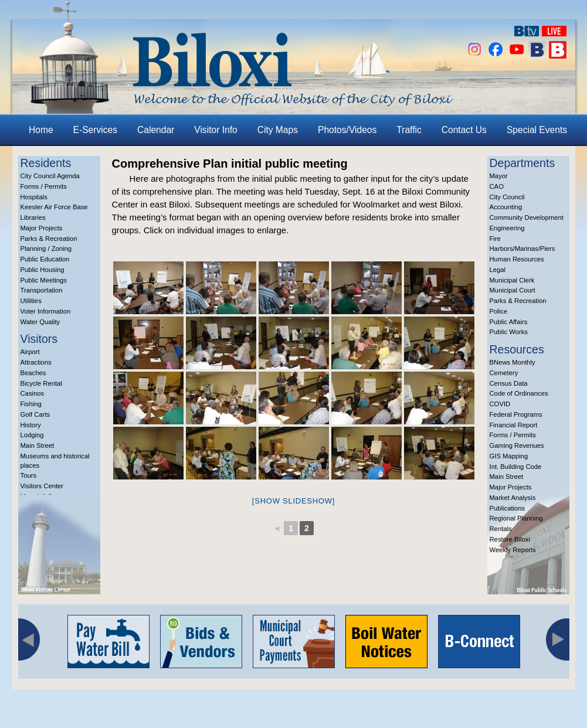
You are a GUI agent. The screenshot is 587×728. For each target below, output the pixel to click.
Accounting (506, 207)
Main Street (38, 445)
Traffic (409, 130)
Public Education (45, 259)
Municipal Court (513, 290)
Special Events (537, 130)
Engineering (507, 228)
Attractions (36, 362)
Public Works (509, 332)
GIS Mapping (509, 456)
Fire (495, 239)
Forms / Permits (44, 186)
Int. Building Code (516, 467)
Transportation (42, 290)
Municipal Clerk (512, 280)
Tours (29, 475)
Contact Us (464, 130)
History (31, 425)
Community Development (527, 217)
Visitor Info (216, 130)
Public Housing (43, 270)
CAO (497, 186)
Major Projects (42, 228)
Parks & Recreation (49, 239)
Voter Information (46, 311)
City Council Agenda (50, 176)
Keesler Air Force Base (54, 207)
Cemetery (504, 373)
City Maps (278, 130)
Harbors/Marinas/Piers (522, 249)
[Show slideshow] (293, 501)
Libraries (33, 217)
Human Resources (517, 259)
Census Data (509, 383)
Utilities (31, 301)
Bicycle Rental (41, 383)
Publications (508, 508)
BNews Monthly (513, 362)
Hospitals (34, 197)
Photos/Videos (347, 130)
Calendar (156, 130)
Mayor (499, 176)
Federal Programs (516, 414)
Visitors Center (42, 486)
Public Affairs (509, 322)
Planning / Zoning (46, 249)
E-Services (95, 130)
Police (499, 311)
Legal (498, 270)
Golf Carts (35, 414)
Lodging (32, 435)
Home (41, 130)
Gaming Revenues (517, 445)
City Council (507, 197)
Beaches (33, 373)
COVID (500, 404)
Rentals (501, 529)
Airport (30, 352)
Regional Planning (516, 518)
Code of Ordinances (519, 393)
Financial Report (514, 425)
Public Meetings (44, 280)
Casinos (33, 393)
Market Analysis (513, 498)
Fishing (31, 404)
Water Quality (40, 322)
